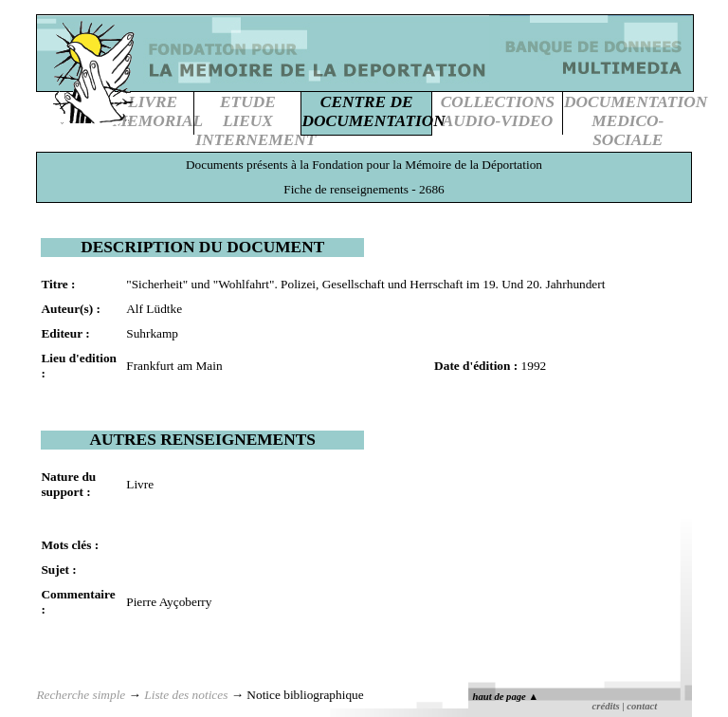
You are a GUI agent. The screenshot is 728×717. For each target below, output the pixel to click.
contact (642, 706)
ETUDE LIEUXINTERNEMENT (255, 121)
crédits (606, 706)
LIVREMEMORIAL (158, 111)
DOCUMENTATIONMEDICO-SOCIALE (636, 121)
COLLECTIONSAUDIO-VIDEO (498, 111)
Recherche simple (81, 695)
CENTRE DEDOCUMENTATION (374, 111)
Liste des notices (186, 695)
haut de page (506, 697)
